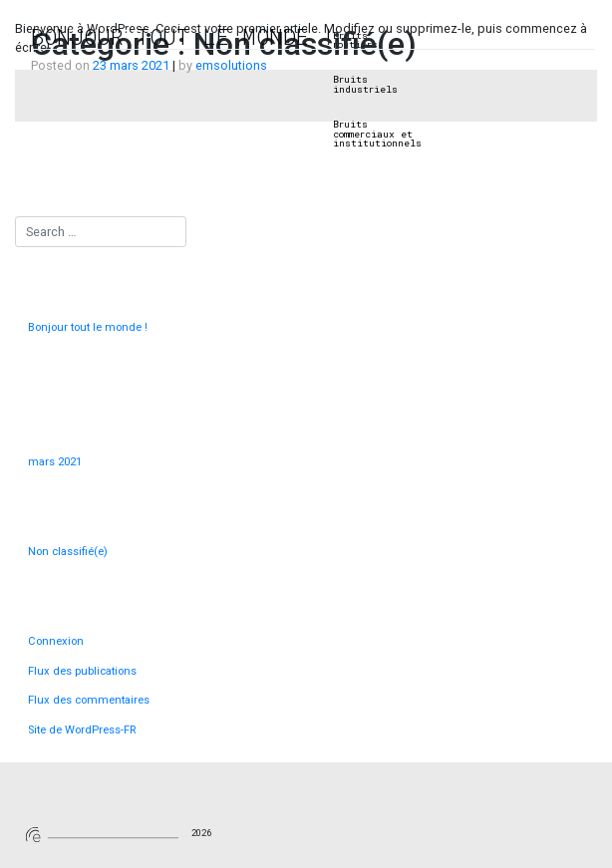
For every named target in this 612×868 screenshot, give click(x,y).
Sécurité (506, 36)
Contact (561, 36)
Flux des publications (82, 671)
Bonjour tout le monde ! (183, 36)
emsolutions (231, 65)
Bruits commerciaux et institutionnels (377, 134)
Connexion (56, 641)
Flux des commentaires (89, 700)
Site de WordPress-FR (82, 730)
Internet (448, 36)
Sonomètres (280, 36)
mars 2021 (55, 462)
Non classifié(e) (68, 552)
